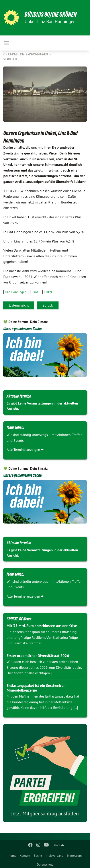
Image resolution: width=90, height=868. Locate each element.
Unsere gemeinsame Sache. (23, 328)
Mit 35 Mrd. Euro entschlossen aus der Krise (42, 626)
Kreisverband (54, 856)
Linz (35, 292)
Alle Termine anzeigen (23, 450)
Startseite (11, 59)
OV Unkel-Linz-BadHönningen (26, 54)
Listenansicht (19, 305)
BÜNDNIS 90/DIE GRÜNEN (51, 15)
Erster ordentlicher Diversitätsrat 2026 (38, 656)
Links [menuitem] (56, 845)
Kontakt (25, 856)
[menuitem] (12, 855)
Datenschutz (45, 864)
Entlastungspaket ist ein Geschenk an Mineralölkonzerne (36, 688)
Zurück (48, 305)
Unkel (48, 292)
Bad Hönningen (16, 292)
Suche (38, 856)
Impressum (74, 856)
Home (12, 856)
